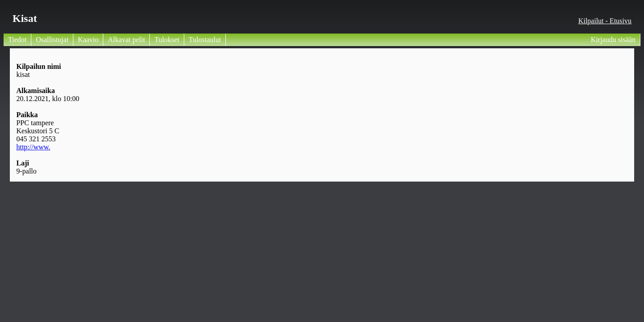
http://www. (33, 147)
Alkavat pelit (126, 40)
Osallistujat (52, 40)
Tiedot (17, 40)
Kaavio (88, 40)
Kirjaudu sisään (613, 40)
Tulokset (167, 40)
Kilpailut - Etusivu (605, 21)
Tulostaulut (205, 40)
